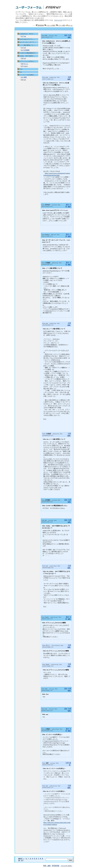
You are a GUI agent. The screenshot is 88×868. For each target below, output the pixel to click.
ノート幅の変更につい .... (28, 45)
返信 (66, 35)
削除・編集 (47, 866)
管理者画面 (56, 866)
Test (21, 69)
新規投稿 (41, 25)
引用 (70, 35)
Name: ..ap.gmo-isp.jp (49, 566)
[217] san (23, 36)
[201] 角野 (24, 77)
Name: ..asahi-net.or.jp (49, 617)
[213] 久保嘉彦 (25, 50)
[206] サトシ (24, 64)
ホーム (70, 25)
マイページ (58, 20)
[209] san (23, 58)
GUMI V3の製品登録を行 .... (29, 53)
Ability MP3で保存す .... (28, 56)
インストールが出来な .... (28, 75)
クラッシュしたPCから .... (28, 61)
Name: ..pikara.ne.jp (50, 263)
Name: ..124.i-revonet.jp (51, 645)
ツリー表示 (62, 25)
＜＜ (34, 26)
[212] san (23, 48)
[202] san (23, 80)
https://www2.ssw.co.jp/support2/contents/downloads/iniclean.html (57, 174)
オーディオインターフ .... (28, 42)
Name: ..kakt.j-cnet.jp (50, 729)
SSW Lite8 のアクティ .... (28, 39)
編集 (69, 37)
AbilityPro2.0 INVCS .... (27, 34)
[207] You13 (24, 66)
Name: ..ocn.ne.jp (48, 35)
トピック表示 (51, 25)
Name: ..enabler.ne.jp (49, 77)
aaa (21, 72)
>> (21, 859)
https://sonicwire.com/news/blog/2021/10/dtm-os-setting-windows (57, 823)
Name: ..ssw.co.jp (48, 689)
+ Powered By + (66, 866)
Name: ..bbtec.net (49, 235)
